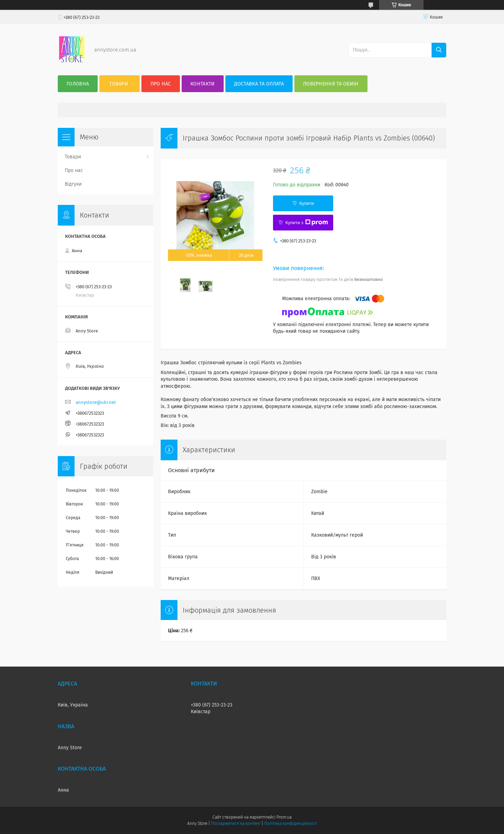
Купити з (306, 222)
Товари (119, 84)
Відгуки (73, 184)
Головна (78, 84)
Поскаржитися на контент (236, 823)
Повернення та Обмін (331, 84)
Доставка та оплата (259, 84)
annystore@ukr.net (96, 402)
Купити (307, 203)
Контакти (202, 84)
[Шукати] (439, 50)
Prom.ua (284, 817)
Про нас (161, 84)
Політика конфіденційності (290, 823)
